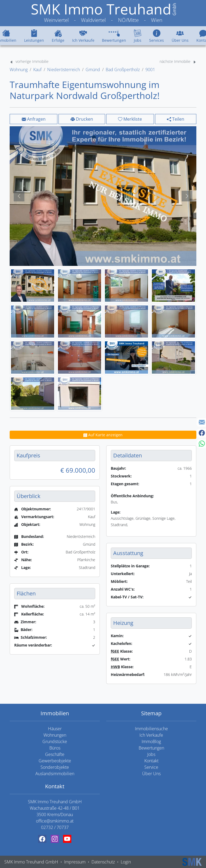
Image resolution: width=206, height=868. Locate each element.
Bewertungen (114, 36)
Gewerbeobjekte (55, 761)
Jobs (138, 36)
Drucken (82, 119)
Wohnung (19, 70)
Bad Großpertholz (123, 70)
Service (151, 767)
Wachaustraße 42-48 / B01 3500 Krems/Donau (55, 811)
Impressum (75, 862)
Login (126, 862)
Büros (55, 748)
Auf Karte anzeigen (103, 435)
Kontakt (151, 761)
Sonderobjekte (55, 767)
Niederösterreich (64, 70)
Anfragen (34, 119)
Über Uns (180, 36)
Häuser (55, 729)
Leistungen (34, 36)
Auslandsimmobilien (55, 774)
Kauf (37, 70)
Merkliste (130, 119)
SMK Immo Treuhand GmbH (31, 862)
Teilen (176, 119)
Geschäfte (55, 754)
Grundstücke (55, 741)
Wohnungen (55, 735)
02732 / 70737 (55, 827)
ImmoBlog (151, 741)
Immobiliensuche (151, 729)
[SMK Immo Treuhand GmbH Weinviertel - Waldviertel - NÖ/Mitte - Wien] (103, 13)
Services (157, 36)
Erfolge (58, 36)
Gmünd (93, 70)
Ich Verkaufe (83, 36)
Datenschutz (103, 862)
